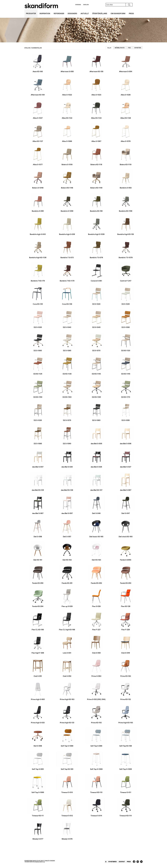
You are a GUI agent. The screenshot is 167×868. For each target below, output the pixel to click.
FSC (129, 48)
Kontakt (122, 862)
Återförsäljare (100, 14)
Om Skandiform (118, 14)
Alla (109, 48)
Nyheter (138, 48)
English (86, 5)
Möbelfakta (120, 48)
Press (131, 14)
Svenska (78, 5)
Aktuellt (85, 14)
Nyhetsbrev (113, 862)
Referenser (59, 14)
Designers (72, 14)
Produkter (31, 14)
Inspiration (45, 14)
